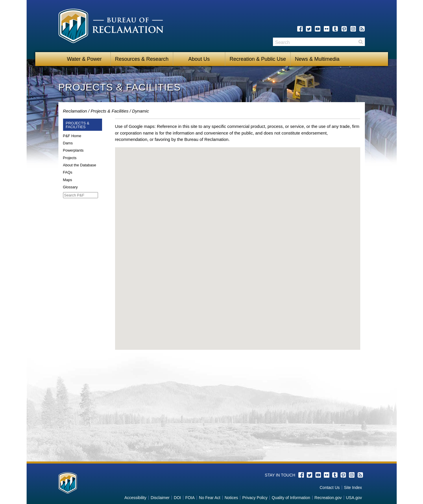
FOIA (190, 498)
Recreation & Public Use (258, 59)
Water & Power (84, 59)
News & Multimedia (317, 59)
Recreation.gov (328, 498)
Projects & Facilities (109, 111)
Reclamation (75, 111)
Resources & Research (142, 59)
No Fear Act (210, 498)
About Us (199, 59)
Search (361, 42)
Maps (68, 180)
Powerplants (73, 150)
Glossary (70, 187)
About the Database (80, 165)
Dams (68, 143)
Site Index (353, 488)
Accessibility (135, 498)
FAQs (68, 172)
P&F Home (72, 136)
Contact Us (330, 488)
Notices (231, 498)
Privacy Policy (255, 498)
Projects (70, 158)
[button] (238, 243)
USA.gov (354, 498)
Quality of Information (291, 498)
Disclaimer (160, 498)
